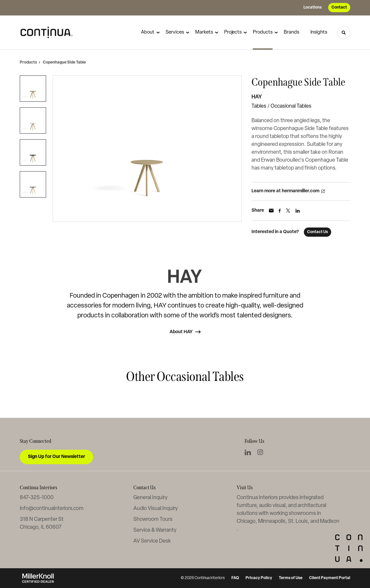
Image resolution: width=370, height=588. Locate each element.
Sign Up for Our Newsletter (56, 457)
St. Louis (298, 521)
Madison (330, 521)
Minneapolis (272, 521)
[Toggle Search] (344, 33)
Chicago (246, 521)
